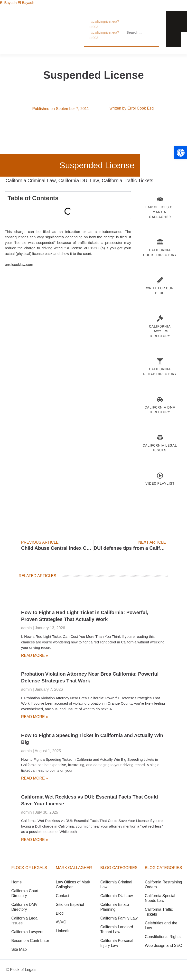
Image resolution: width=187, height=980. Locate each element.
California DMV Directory (24, 907)
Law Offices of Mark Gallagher (73, 885)
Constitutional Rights (163, 937)
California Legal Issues (25, 921)
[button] (181, 153)
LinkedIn (63, 931)
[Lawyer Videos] (160, 476)
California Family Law (119, 918)
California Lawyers (27, 932)
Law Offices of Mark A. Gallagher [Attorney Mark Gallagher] (160, 212)
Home (16, 882)
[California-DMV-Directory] (160, 400)
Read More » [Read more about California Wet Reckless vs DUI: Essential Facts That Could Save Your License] (35, 840)
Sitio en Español (70, 905)
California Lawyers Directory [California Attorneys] (160, 331)
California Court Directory (25, 893)
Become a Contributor (30, 941)
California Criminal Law (31, 180)
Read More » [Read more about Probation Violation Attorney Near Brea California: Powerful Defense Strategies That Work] (35, 717)
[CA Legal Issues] (160, 438)
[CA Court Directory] (160, 242)
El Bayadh (8, 3)
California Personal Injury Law (117, 943)
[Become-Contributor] (160, 280)
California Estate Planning (115, 907)
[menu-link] (177, 21)
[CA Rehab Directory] (160, 361)
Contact (62, 896)
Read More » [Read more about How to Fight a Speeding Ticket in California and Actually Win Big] (35, 778)
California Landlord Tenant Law (117, 929)
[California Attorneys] (160, 319)
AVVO (61, 922)
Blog (60, 913)
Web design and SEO (164, 945)
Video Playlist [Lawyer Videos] (160, 484)
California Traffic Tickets (128, 180)
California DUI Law (79, 180)
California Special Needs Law (160, 898)
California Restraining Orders (164, 885)
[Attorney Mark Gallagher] (160, 199)
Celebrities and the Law (161, 925)
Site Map (19, 949)
